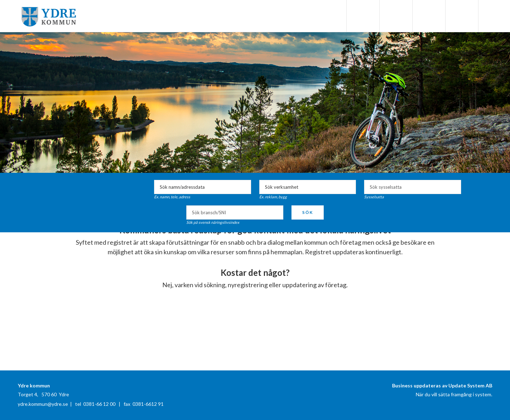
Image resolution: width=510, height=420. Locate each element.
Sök (308, 212)
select (454, 187)
